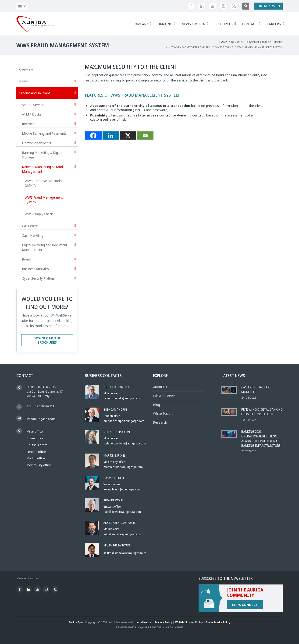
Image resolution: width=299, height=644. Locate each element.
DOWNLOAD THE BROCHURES (47, 340)
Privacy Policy (163, 622)
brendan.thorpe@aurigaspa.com (124, 421)
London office (36, 452)
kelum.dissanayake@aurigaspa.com (126, 553)
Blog (157, 405)
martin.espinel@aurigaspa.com (123, 467)
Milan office (35, 431)
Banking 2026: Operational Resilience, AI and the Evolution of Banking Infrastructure (261, 438)
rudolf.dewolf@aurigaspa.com (122, 512)
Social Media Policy (218, 622)
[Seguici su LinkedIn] (202, 6)
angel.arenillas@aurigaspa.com (123, 534)
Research (160, 422)
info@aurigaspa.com (41, 419)
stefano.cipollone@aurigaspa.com (125, 443)
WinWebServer (164, 396)
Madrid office (36, 458)
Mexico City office (39, 465)
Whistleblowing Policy (189, 622)
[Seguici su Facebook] (191, 6)
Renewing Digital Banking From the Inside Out (262, 412)
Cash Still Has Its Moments (255, 389)
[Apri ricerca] (246, 6)
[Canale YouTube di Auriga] (213, 6)
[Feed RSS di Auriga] (234, 6)
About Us (160, 387)
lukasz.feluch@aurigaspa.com (122, 489)
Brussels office (37, 445)
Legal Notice (144, 622)
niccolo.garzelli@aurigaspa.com (123, 398)
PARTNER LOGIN (268, 6)
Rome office (35, 438)
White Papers (163, 413)
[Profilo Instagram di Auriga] (223, 6)
